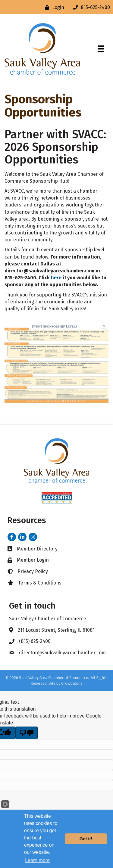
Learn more (37, 860)
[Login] (53, 7)
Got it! (86, 839)
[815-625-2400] (90, 7)
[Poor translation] (27, 733)
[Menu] (101, 49)
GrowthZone (72, 683)
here (56, 278)
